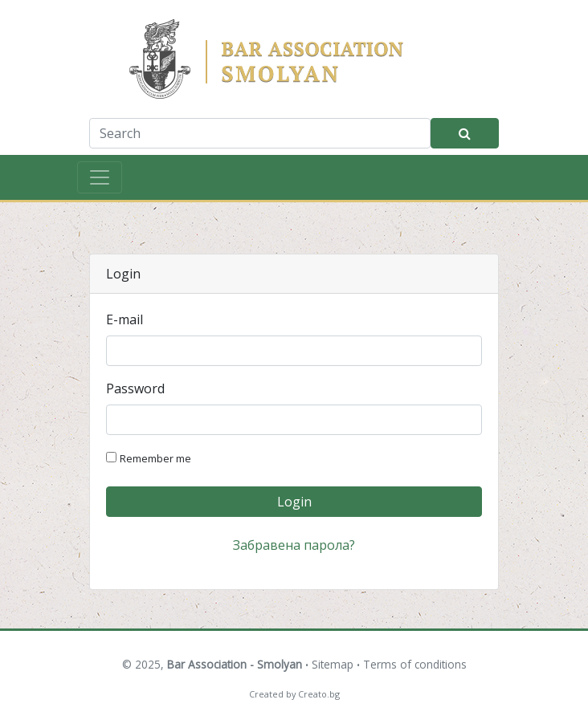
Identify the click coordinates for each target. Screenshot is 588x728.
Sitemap (333, 664)
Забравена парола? (294, 545)
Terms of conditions (415, 664)
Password (135, 388)
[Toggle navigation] (100, 177)
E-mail (125, 319)
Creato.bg (319, 694)
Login (294, 502)
